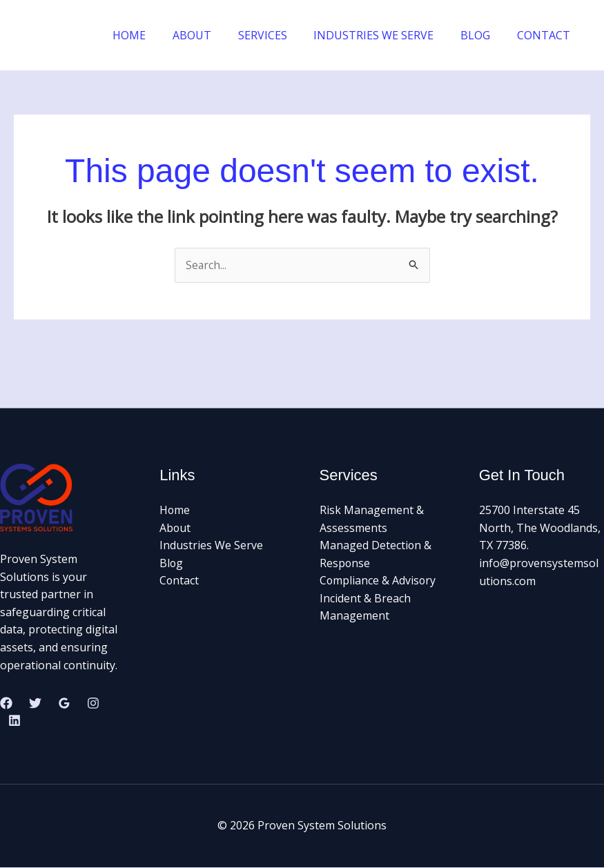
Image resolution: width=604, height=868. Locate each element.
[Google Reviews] (64, 703)
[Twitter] (35, 703)
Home (175, 511)
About (175, 528)
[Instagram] (93, 703)
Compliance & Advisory (378, 581)
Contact (179, 581)
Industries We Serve (211, 546)
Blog (172, 563)
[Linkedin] (14, 721)
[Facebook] (6, 703)
